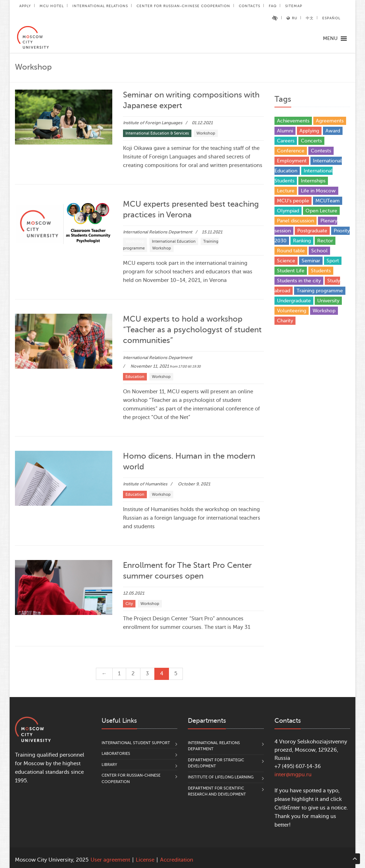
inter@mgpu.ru (293, 775)
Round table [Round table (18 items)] (291, 251)
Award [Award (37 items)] (333, 131)
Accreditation (177, 860)
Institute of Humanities (145, 484)
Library (109, 765)
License (145, 860)
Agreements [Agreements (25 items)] (330, 121)
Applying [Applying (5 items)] (309, 131)
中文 (310, 18)
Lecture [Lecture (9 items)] (286, 191)
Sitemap (294, 6)
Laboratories (116, 754)
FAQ (273, 6)
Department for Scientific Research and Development (217, 791)
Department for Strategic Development (216, 763)
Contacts (250, 6)
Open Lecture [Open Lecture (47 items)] (321, 211)
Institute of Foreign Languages (153, 123)
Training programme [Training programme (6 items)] (320, 291)
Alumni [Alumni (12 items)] (285, 131)
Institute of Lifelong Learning (221, 777)
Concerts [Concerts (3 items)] (311, 141)
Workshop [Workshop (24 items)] (324, 311)
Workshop (206, 133)
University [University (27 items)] (328, 301)
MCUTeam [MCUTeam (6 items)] (328, 201)
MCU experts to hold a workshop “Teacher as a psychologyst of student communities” (192, 330)
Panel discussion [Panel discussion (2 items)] (295, 221)
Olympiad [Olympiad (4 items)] (288, 211)
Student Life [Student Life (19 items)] (291, 271)
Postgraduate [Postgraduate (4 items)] (312, 231)
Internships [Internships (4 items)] (313, 181)
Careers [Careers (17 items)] (286, 141)
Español (331, 18)
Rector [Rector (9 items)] (325, 241)
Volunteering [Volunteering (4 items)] (292, 311)
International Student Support (136, 743)
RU (292, 18)
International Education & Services (157, 133)
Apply (25, 6)
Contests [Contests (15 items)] (321, 151)
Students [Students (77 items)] (321, 271)
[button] (330, 39)
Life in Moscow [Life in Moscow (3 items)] (318, 191)
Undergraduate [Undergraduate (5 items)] (294, 301)
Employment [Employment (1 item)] (292, 161)
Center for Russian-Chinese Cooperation (183, 6)
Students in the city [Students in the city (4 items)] (299, 281)
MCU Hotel (52, 6)
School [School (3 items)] (319, 251)
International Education (174, 241)
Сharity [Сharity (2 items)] (285, 321)
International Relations (100, 6)
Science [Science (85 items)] (286, 261)
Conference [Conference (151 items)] (291, 151)
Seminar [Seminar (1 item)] (311, 261)
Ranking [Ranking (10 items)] (302, 241)
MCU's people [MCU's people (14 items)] (293, 201)
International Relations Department (158, 232)
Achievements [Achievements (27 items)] (293, 121)
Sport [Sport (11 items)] (333, 261)
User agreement (110, 860)
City (129, 604)
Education (135, 377)
